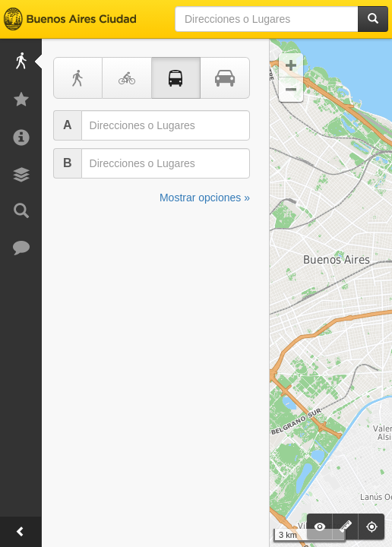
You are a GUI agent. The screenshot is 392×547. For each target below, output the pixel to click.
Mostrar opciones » (205, 198)
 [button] (291, 65)
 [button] (291, 90)
